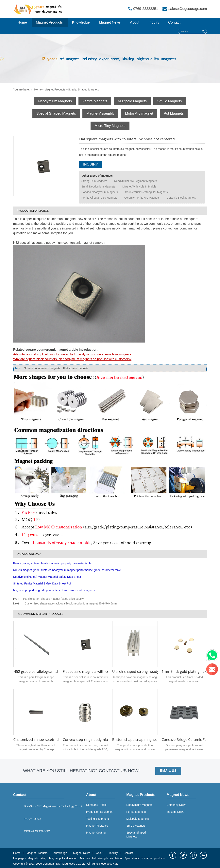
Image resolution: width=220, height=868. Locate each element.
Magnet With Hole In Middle (139, 187)
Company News (176, 805)
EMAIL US (168, 771)
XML (116, 864)
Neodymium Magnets (55, 101)
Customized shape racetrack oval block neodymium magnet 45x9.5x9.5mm (71, 603)
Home (22, 22)
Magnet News (110, 22)
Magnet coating (37, 858)
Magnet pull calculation (63, 858)
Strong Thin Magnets (94, 181)
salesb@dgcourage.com (188, 9)
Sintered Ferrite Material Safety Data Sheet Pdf (42, 583)
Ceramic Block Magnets (181, 198)
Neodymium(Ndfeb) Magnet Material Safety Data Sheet (47, 577)
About (135, 22)
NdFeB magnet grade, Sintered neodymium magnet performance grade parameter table (67, 570)
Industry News (175, 812)
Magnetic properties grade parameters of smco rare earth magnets (54, 590)
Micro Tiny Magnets (110, 126)
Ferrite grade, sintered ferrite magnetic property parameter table (52, 563)
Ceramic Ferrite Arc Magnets (142, 198)
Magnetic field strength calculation (101, 858)
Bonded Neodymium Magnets (100, 192)
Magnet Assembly (100, 113)
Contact (174, 22)
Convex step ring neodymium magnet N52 (98, 740)
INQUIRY (91, 164)
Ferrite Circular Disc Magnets (99, 198)
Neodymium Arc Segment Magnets (135, 181)
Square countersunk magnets (42, 368)
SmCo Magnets (170, 101)
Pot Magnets (174, 113)
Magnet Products (49, 22)
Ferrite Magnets (95, 101)
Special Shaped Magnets (84, 89)
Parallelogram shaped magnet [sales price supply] (54, 599)
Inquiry (154, 22)
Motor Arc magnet (139, 113)
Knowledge (81, 22)
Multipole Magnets (132, 101)
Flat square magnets (76, 368)
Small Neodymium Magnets (98, 187)
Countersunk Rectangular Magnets (146, 192)
